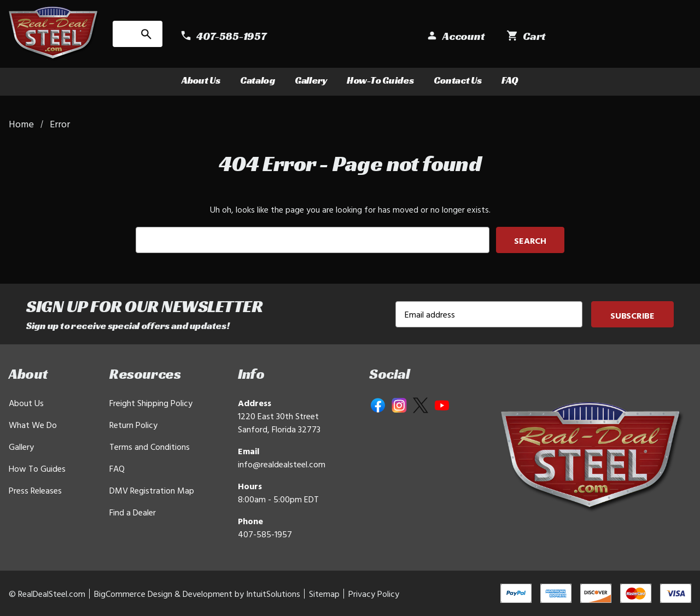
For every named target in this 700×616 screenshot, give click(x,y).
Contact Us (458, 80)
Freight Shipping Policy (151, 403)
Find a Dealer (133, 512)
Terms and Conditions (150, 447)
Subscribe (632, 315)
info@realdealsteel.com (282, 464)
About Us (201, 80)
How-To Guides (380, 80)
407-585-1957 (265, 534)
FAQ (510, 80)
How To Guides (37, 468)
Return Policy (133, 425)
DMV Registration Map (152, 490)
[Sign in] (596, 36)
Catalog (258, 80)
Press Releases (35, 490)
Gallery (311, 80)
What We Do (33, 425)
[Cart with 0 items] (667, 36)
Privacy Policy (374, 594)
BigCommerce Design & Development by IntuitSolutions (197, 594)
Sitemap (324, 594)
